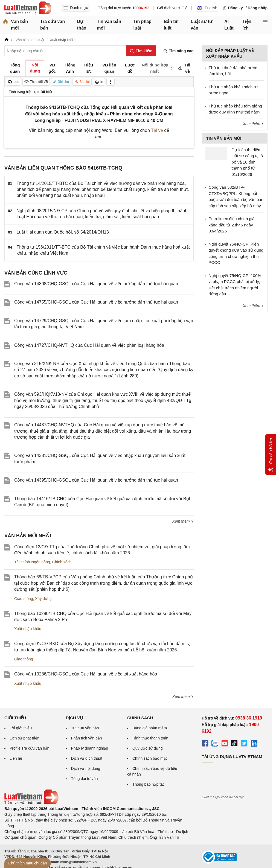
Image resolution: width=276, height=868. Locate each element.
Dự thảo (82, 25)
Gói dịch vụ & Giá (172, 8)
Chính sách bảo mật (150, 758)
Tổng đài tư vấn (84, 779)
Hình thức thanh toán (150, 738)
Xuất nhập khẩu (28, 629)
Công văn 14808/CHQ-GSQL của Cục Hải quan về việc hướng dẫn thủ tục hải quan (96, 284)
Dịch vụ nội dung (85, 768)
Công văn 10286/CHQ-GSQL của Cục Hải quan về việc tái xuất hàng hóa (86, 674)
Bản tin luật (171, 25)
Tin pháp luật (142, 25)
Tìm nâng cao (178, 51)
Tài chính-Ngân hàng (32, 562)
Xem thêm (183, 521)
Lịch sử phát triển (24, 738)
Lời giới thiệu (21, 728)
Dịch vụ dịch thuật (87, 758)
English (207, 8)
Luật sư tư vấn (201, 25)
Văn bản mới (19, 25)
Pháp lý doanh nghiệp (89, 748)
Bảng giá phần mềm (150, 728)
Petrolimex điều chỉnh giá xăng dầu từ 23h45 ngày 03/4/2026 (232, 225)
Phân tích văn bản (86, 738)
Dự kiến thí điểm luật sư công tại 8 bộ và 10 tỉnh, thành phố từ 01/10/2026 (247, 162)
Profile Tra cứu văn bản (29, 748)
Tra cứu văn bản (53, 25)
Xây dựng (43, 599)
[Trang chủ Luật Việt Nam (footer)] (31, 803)
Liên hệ (16, 758)
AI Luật (229, 25)
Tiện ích (247, 25)
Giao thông (24, 599)
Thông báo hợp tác (149, 784)
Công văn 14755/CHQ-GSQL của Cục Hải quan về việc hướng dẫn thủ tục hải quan (96, 302)
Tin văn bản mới (109, 25)
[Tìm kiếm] (141, 51)
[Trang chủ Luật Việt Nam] (28, 8)
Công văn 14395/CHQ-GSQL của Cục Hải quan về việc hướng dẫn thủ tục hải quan (96, 480)
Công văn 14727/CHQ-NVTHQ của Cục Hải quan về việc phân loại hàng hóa (89, 345)
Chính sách (62, 562)
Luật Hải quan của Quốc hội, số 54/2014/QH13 (63, 232)
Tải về (157, 130)
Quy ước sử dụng (148, 748)
